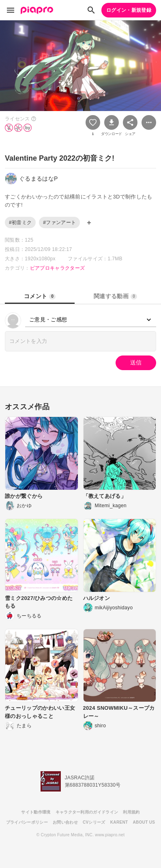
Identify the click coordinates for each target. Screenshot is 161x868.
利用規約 (131, 812)
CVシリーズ (94, 822)
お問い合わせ (65, 822)
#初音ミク (20, 222)
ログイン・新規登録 (129, 10)
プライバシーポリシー (27, 822)
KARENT (119, 822)
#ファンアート (59, 222)
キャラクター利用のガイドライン (87, 812)
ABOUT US (144, 822)
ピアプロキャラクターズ (58, 268)
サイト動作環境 (36, 812)
